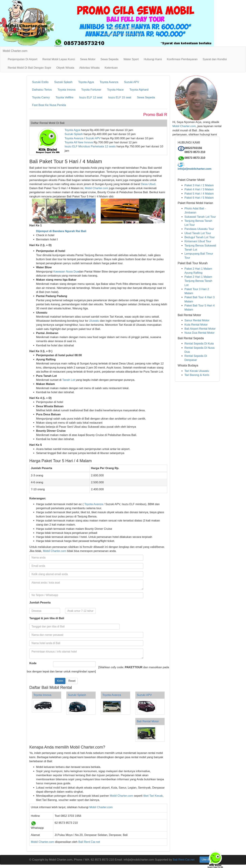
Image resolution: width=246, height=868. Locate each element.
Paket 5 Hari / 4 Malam (199, 194)
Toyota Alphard (139, 90)
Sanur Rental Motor (197, 320)
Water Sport (131, 59)
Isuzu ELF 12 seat (91, 97)
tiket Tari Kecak (153, 796)
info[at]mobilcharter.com (195, 169)
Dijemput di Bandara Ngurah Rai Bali (61, 231)
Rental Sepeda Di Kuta (199, 344)
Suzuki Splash (63, 82)
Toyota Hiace (115, 90)
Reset (72, 681)
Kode (33, 663)
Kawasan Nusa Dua (66, 272)
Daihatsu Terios (42, 90)
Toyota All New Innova (79, 142)
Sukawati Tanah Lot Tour (200, 217)
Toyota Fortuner (91, 90)
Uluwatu (94, 321)
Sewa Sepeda (109, 59)
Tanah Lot (69, 380)
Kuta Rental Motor (196, 325)
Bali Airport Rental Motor (200, 329)
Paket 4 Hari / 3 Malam (199, 189)
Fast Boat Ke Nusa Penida (49, 105)
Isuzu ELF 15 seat (120, 97)
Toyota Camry (41, 97)
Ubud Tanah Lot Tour (198, 233)
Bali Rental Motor (148, 721)
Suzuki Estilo (40, 82)
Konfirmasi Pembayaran (182, 59)
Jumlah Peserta (40, 603)
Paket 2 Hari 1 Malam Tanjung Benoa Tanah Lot (198, 281)
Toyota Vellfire (64, 97)
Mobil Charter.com (15, 51)
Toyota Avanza (109, 82)
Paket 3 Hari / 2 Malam (199, 185)
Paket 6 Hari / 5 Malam (199, 198)
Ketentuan (111, 68)
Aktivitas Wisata (89, 68)
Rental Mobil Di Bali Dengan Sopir (30, 68)
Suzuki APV (131, 82)
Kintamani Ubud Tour (198, 241)
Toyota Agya (86, 82)
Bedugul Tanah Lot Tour (200, 237)
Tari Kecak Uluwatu (197, 371)
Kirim (60, 681)
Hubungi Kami (153, 59)
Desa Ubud (148, 184)
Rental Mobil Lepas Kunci (59, 59)
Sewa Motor (88, 59)
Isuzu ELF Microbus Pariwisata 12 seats (90, 146)
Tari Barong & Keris (197, 375)
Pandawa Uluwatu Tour (199, 229)
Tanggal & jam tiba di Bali (47, 618)
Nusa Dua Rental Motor (200, 333)
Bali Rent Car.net (89, 842)
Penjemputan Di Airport (23, 59)
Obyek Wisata (65, 68)
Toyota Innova (66, 90)
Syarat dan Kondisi (215, 59)
